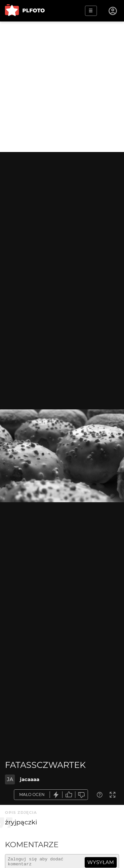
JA (10, 779)
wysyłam (101, 862)
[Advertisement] (62, 87)
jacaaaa (30, 779)
